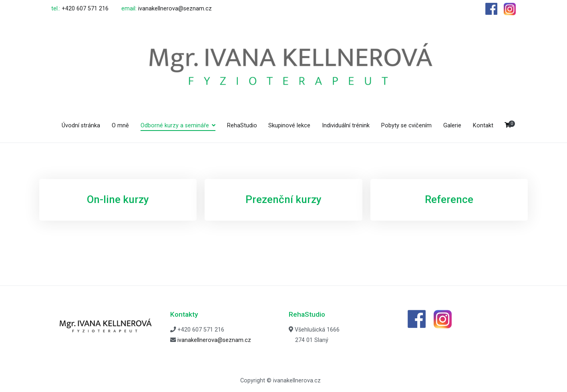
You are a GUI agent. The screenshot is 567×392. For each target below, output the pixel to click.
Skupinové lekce (289, 126)
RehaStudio (242, 126)
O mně (120, 126)
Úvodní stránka (81, 126)
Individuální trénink (346, 126)
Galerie (452, 126)
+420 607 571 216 (85, 9)
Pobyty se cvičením (406, 126)
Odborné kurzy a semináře (175, 126)
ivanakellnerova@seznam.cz (175, 9)
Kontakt (483, 126)
